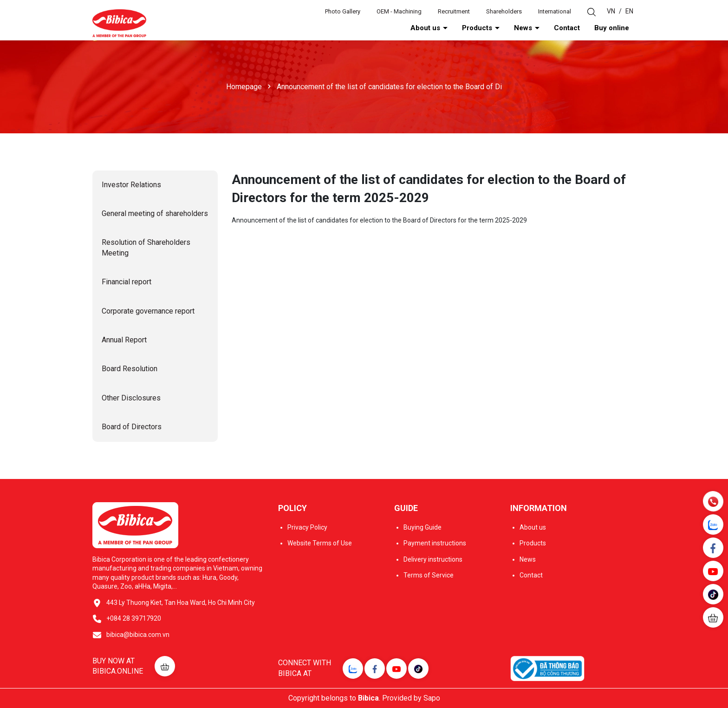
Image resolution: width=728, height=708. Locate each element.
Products (478, 28)
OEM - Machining (399, 11)
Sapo (432, 698)
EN (629, 11)
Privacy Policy (307, 527)
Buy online (612, 28)
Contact (567, 28)
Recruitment (454, 11)
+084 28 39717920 (134, 618)
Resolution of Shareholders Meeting (146, 247)
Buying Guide (422, 527)
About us (426, 28)
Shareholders (504, 11)
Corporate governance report (148, 311)
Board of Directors (132, 427)
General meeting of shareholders (155, 213)
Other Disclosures (131, 398)
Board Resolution (130, 369)
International (555, 11)
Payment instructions (435, 543)
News (524, 28)
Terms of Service (429, 575)
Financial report (127, 282)
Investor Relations (131, 185)
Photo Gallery (343, 11)
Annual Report (124, 340)
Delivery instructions (433, 559)
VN (611, 11)
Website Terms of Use (320, 543)
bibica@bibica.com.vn (138, 635)
